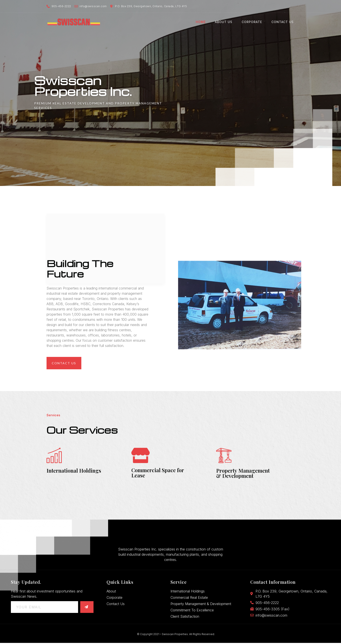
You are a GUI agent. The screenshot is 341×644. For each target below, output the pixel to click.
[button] (64, 363)
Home (203, 22)
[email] (44, 608)
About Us (226, 22)
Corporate (253, 22)
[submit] (87, 608)
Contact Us (283, 22)
